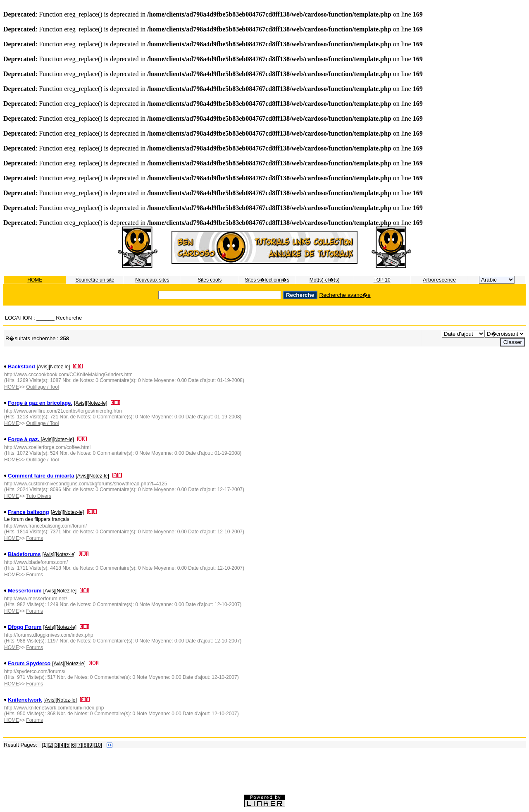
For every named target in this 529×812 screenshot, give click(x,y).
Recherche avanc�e (345, 295)
